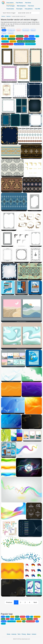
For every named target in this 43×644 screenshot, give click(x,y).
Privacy (24, 634)
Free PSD (37, 9)
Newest (19, 30)
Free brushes (10, 9)
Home (3, 16)
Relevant (33, 30)
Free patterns (29, 9)
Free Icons (31, 6)
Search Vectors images (9, 13)
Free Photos (19, 3)
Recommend (26, 30)
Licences (14, 634)
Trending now (11, 30)
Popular (4, 33)
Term (19, 634)
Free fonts (28, 3)
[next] (35, 602)
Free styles (19, 9)
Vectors (8, 16)
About (29, 634)
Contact (34, 634)
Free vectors (10, 3)
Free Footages (11, 6)
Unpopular (11, 33)
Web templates (21, 6)
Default (4, 30)
